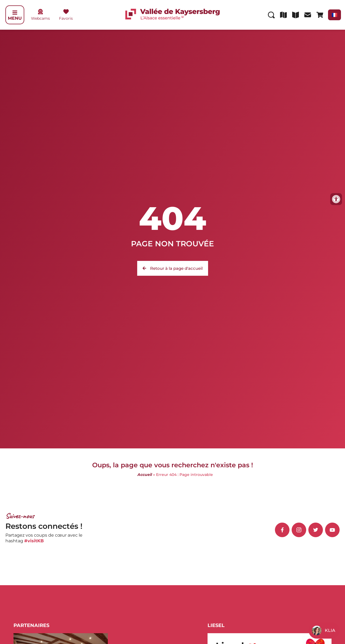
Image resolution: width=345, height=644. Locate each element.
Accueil (145, 475)
